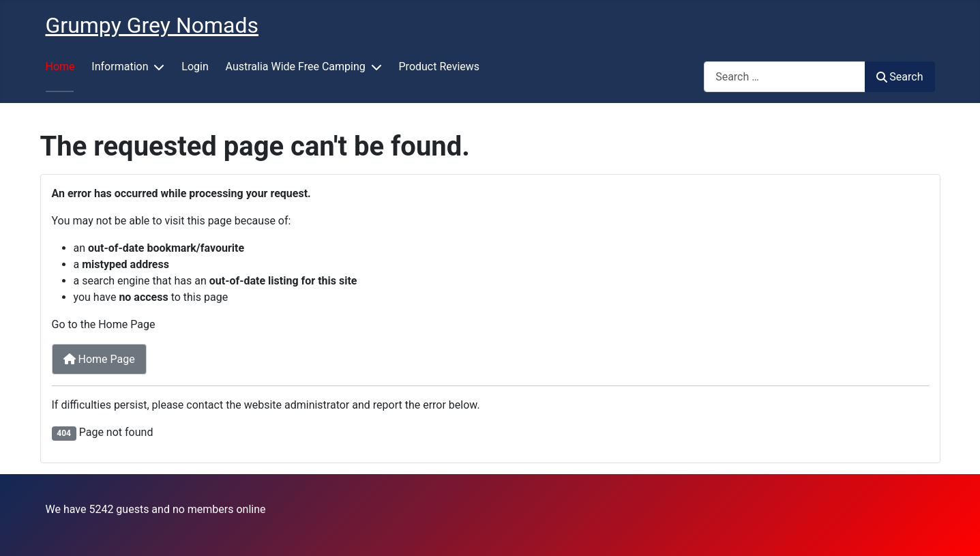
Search (900, 77)
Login (195, 67)
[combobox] (785, 77)
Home (60, 67)
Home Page (99, 359)
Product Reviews (440, 67)
